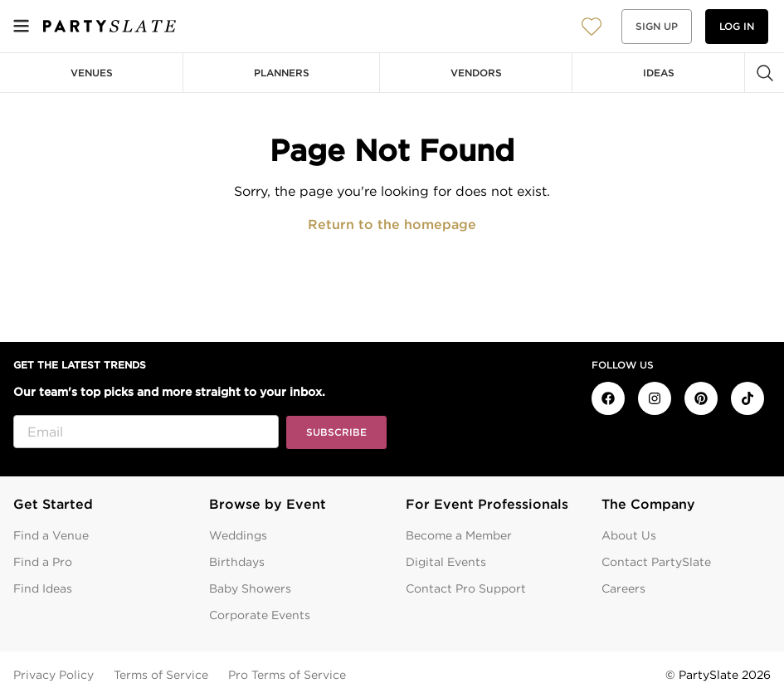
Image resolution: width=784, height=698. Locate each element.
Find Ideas (43, 588)
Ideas (659, 73)
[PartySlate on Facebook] (608, 398)
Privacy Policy (54, 675)
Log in (737, 26)
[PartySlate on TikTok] (747, 398)
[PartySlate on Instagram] (655, 398)
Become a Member (459, 535)
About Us (629, 535)
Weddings (238, 535)
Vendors (476, 73)
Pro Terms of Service (287, 675)
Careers (623, 588)
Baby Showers (250, 588)
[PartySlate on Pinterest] (701, 398)
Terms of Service (161, 675)
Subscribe (336, 432)
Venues (92, 73)
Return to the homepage (392, 225)
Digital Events (446, 562)
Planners (282, 73)
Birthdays (237, 562)
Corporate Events (260, 615)
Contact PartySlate (656, 562)
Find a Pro (43, 562)
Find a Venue (51, 535)
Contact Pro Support (466, 588)
